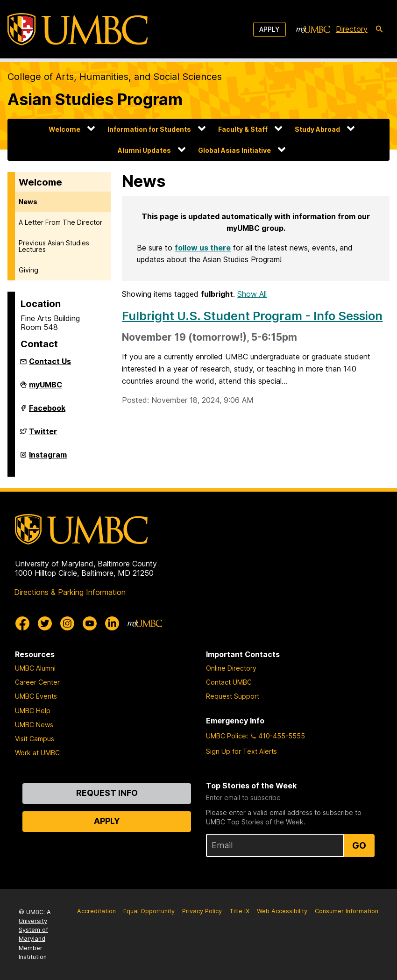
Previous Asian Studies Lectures (54, 246)
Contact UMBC (229, 682)
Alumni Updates (144, 150)
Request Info (107, 793)
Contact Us (50, 361)
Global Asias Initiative (234, 150)
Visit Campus (35, 739)
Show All (252, 294)
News (28, 202)
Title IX (239, 911)
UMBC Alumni (35, 668)
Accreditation (96, 911)
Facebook (47, 412)
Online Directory (231, 668)
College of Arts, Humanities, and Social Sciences (115, 77)
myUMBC (46, 388)
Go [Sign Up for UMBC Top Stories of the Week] (359, 845)
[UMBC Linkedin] (112, 623)
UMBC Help (33, 711)
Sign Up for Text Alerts (241, 751)
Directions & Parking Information (70, 592)
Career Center (37, 682)
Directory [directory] (352, 29)
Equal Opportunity (149, 911)
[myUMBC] (313, 29)
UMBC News (34, 725)
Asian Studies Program (95, 99)
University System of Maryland (33, 930)
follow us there (203, 248)
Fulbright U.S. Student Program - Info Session (252, 316)
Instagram (48, 458)
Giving (28, 270)
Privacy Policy (202, 911)
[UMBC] (78, 29)
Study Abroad (317, 129)
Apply (269, 29)
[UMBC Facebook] (22, 623)
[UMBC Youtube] (90, 623)
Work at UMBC (37, 753)
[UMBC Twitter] (45, 623)
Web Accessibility (282, 911)
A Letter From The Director (60, 222)
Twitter (43, 435)
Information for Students (149, 129)
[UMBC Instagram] (67, 623)
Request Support (233, 696)
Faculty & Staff (243, 129)
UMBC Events (36, 696)
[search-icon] (379, 29)
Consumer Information (347, 911)
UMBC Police (226, 736)
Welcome (64, 129)
